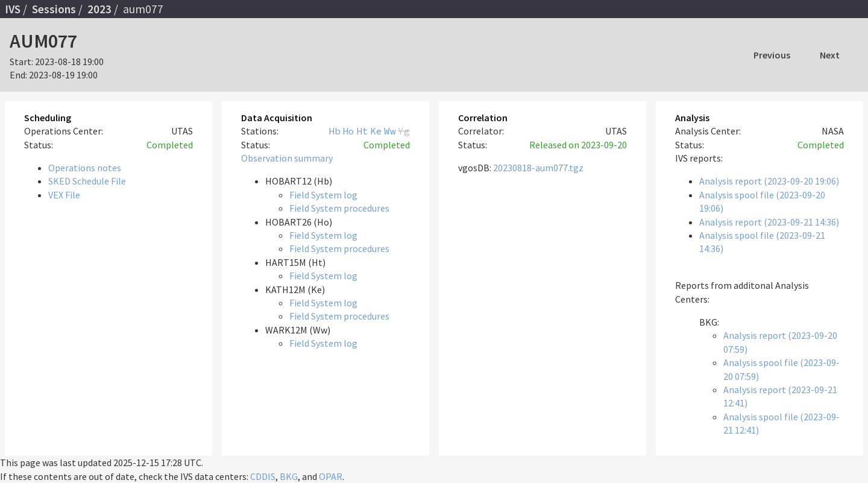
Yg (404, 131)
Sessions (54, 9)
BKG (289, 476)
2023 (99, 9)
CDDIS (263, 476)
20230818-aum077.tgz (538, 168)
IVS (13, 9)
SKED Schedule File (87, 181)
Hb (335, 131)
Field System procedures (339, 208)
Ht (362, 131)
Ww (390, 131)
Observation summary (287, 158)
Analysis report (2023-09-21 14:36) (769, 222)
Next (830, 55)
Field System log (323, 195)
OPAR (331, 476)
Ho (348, 131)
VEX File (64, 195)
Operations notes (85, 168)
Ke (376, 131)
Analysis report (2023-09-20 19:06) (769, 181)
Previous (772, 55)
